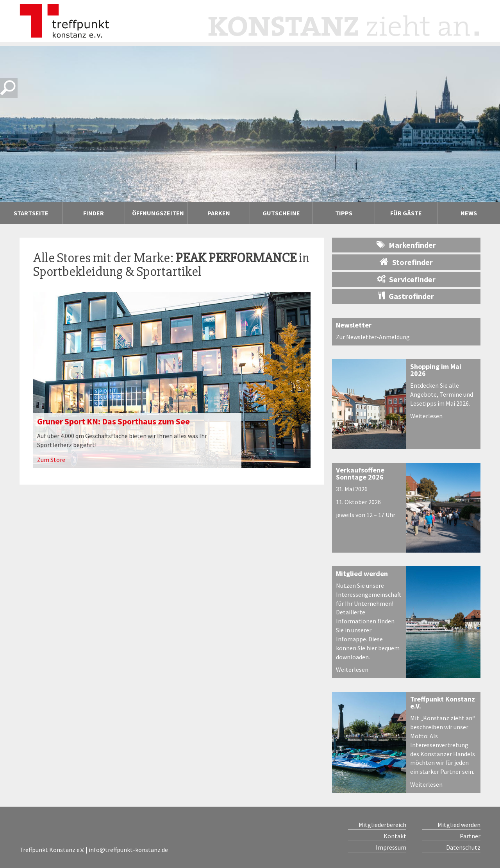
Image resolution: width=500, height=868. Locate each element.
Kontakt (395, 836)
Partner (470, 836)
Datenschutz (463, 847)
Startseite (31, 213)
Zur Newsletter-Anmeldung (373, 337)
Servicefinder (406, 279)
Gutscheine (281, 213)
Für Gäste (406, 213)
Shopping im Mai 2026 (436, 370)
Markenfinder (406, 245)
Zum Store (51, 460)
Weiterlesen (426, 416)
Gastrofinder (406, 296)
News (469, 213)
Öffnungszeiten (158, 213)
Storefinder (406, 262)
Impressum (391, 847)
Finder (94, 213)
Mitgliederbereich (382, 825)
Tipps (344, 213)
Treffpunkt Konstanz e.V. (443, 702)
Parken (219, 213)
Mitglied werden (362, 574)
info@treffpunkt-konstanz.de (128, 850)
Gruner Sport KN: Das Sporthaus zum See (113, 421)
